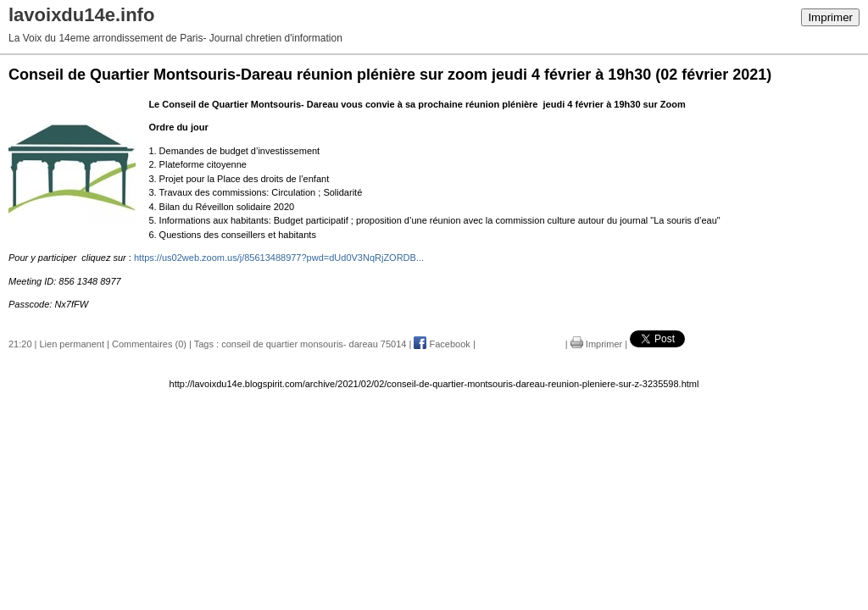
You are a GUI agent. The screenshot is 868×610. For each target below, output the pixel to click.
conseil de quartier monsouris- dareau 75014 (314, 344)
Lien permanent (72, 344)
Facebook (442, 344)
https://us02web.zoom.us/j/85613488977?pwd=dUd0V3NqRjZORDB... (279, 258)
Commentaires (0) (149, 344)
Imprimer (830, 17)
